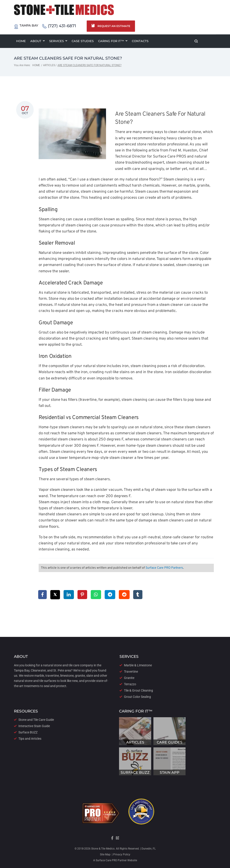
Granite (129, 678)
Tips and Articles (30, 739)
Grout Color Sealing (137, 697)
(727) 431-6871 (59, 26)
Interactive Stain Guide (34, 726)
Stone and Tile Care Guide (36, 720)
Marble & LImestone (138, 665)
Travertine (131, 672)
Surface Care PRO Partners (164, 568)
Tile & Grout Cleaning (138, 690)
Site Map (105, 854)
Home (36, 65)
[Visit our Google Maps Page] (117, 839)
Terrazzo (130, 684)
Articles (49, 65)
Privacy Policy (121, 854)
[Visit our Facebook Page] (112, 839)
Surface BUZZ (28, 732)
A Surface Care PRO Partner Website (115, 860)
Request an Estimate (111, 26)
